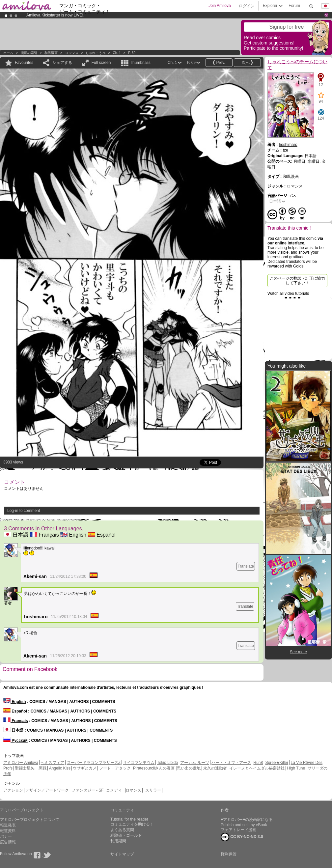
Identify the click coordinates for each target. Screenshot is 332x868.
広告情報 (8, 842)
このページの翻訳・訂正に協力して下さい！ (297, 281)
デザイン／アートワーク (47, 790)
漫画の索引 (29, 53)
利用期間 (118, 841)
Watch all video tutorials (288, 294)
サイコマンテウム (139, 763)
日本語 (16, 535)
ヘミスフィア (52, 763)
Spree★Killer (277, 763)
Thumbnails (140, 63)
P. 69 (132, 53)
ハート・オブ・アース (231, 763)
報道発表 (8, 825)
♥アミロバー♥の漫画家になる (247, 820)
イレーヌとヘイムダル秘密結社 (257, 768)
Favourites (24, 63)
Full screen (101, 63)
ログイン (247, 6)
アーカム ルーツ (194, 763)
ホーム (8, 53)
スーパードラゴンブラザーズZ (94, 763)
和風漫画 (51, 53)
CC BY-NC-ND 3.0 (242, 837)
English (73, 535)
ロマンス (72, 53)
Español (102, 535)
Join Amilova (220, 6)
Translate (246, 566)
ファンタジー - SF (88, 790)
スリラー (153, 790)
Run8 (258, 763)
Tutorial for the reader (129, 819)
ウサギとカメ (85, 768)
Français (44, 535)
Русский (15, 741)
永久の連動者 (215, 768)
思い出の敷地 (189, 768)
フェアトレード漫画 (238, 830)
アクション (13, 790)
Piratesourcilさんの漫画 (154, 768)
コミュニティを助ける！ (132, 824)
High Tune (296, 768)
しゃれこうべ (96, 53)
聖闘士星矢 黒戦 (31, 768)
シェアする (62, 63)
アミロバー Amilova (21, 763)
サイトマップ (122, 854)
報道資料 (8, 831)
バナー (6, 836)
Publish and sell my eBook (244, 825)
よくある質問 (122, 830)
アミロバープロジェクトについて (30, 820)
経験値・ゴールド (126, 835)
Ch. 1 (117, 53)
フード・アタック (115, 768)
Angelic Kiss (60, 768)
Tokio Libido (167, 763)
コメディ (114, 790)
